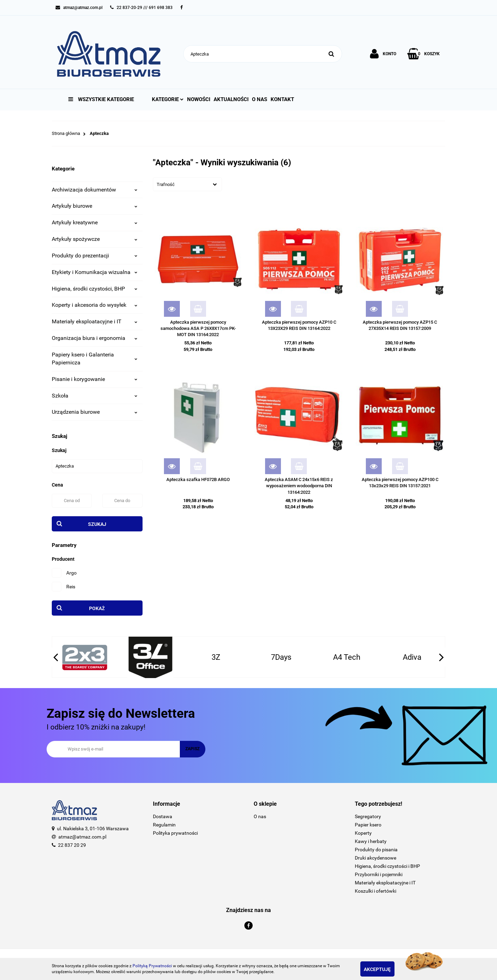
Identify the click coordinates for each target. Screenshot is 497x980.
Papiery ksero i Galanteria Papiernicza (95, 359)
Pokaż (97, 608)
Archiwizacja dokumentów (95, 190)
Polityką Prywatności (152, 966)
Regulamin (164, 825)
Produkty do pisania (376, 850)
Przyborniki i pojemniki (379, 874)
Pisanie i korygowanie (95, 379)
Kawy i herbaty (371, 841)
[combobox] (187, 184)
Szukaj (97, 524)
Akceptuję (385, 969)
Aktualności (231, 99)
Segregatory (368, 816)
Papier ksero (368, 825)
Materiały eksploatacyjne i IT (95, 321)
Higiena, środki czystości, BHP (95, 289)
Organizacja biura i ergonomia (95, 338)
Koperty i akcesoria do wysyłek (95, 305)
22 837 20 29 (72, 845)
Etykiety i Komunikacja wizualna (95, 272)
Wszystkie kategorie (101, 99)
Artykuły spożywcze (95, 239)
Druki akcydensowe (376, 858)
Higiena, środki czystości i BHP (387, 866)
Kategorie (168, 99)
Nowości (199, 99)
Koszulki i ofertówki (376, 891)
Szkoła (95, 396)
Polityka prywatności (175, 833)
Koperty (363, 833)
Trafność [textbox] (166, 184)
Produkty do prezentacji (95, 256)
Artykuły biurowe (95, 206)
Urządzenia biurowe (95, 412)
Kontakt (282, 99)
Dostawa (163, 816)
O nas (260, 99)
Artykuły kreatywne (95, 222)
